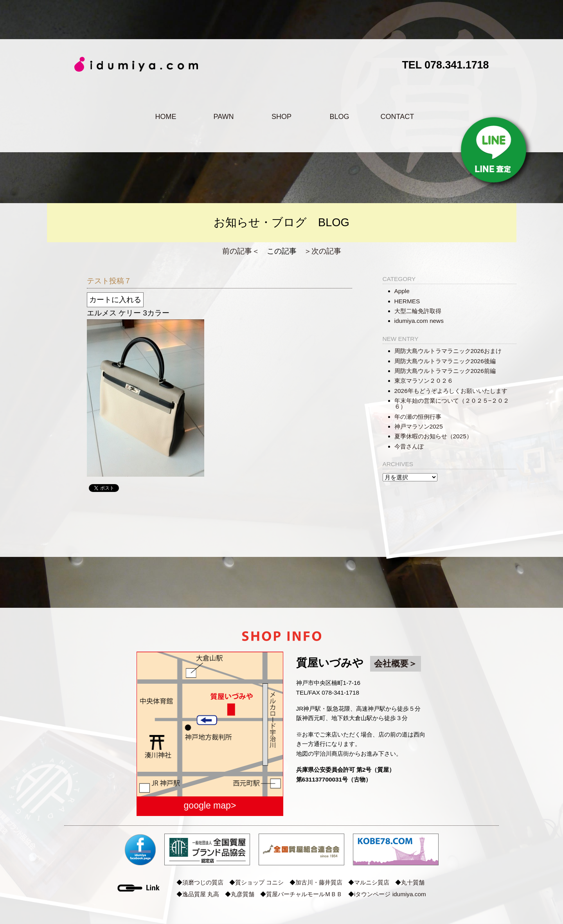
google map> (210, 805)
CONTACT (398, 117)
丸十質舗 (413, 882)
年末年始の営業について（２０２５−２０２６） (452, 403)
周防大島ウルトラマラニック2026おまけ (448, 351)
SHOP (281, 117)
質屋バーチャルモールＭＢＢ (304, 894)
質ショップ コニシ (259, 882)
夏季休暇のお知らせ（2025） (433, 436)
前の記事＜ (241, 251)
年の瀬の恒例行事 (418, 417)
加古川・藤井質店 (319, 882)
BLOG (339, 117)
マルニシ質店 (372, 882)
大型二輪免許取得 (418, 311)
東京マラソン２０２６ (424, 381)
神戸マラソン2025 (419, 426)
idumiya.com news (419, 321)
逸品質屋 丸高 (201, 894)
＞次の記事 (323, 251)
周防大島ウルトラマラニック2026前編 (445, 371)
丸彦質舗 (243, 894)
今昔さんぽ (409, 446)
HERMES (407, 301)
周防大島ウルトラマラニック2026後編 (445, 361)
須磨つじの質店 (203, 882)
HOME (165, 117)
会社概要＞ (396, 664)
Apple (402, 291)
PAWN (223, 117)
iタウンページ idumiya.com (390, 894)
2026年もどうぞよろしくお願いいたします (451, 391)
